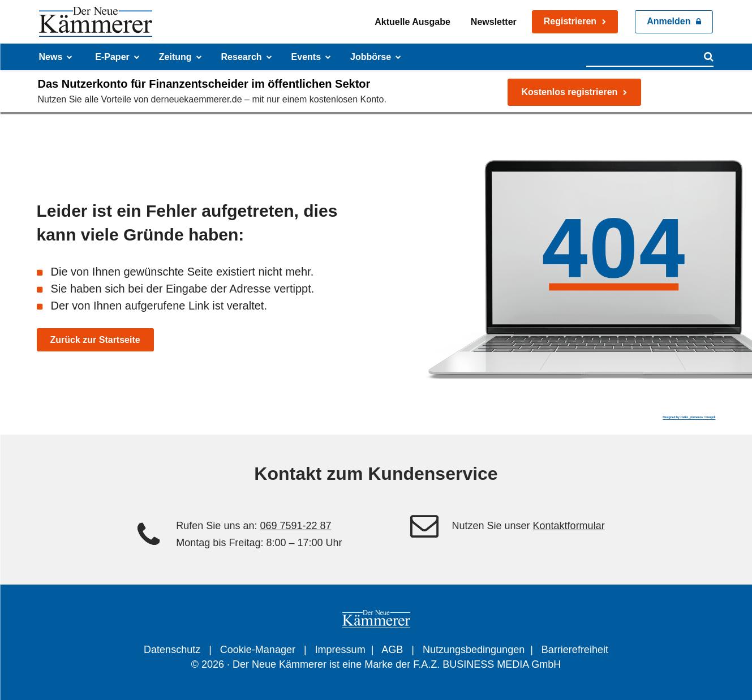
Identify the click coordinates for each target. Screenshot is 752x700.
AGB (392, 650)
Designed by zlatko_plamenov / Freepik (689, 417)
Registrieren (570, 21)
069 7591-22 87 (295, 526)
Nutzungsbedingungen (474, 650)
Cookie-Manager (258, 650)
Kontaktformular (569, 526)
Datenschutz (172, 650)
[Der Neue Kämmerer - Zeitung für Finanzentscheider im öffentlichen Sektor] (96, 22)
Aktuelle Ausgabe (412, 22)
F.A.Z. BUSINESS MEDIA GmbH (487, 664)
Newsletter (494, 22)
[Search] (709, 57)
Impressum (340, 650)
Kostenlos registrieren (570, 92)
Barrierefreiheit (575, 650)
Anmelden (669, 21)
